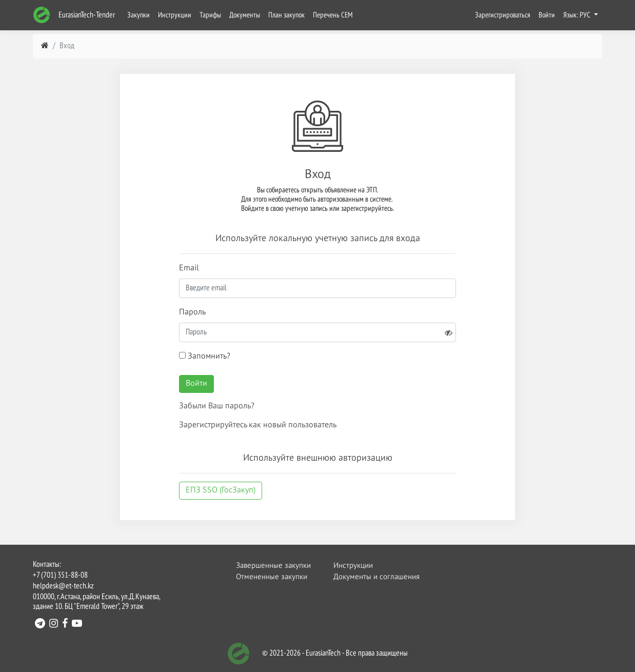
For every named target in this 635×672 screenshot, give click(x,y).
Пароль (192, 312)
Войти (547, 15)
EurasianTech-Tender (74, 15)
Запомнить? (205, 356)
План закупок (286, 15)
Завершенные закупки (273, 566)
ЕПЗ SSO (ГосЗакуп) (221, 490)
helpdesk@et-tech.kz (63, 586)
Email (189, 268)
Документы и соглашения (370, 577)
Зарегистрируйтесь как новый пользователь (258, 425)
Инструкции (175, 15)
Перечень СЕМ (333, 15)
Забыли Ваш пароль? (217, 406)
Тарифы (210, 15)
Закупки (138, 15)
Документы (245, 15)
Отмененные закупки (272, 577)
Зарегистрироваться (503, 15)
